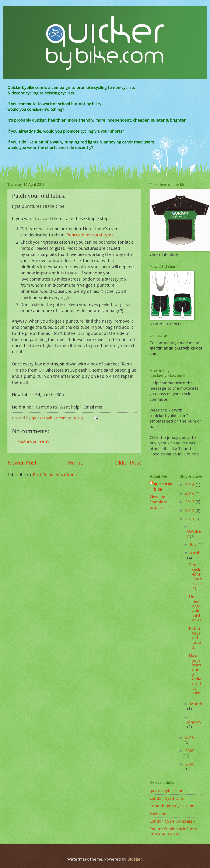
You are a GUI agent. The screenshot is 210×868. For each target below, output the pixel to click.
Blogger (135, 859)
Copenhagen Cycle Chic (172, 806)
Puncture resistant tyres (90, 235)
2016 (190, 493)
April (195, 553)
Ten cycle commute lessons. (196, 576)
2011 (190, 519)
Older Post (128, 462)
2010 (190, 737)
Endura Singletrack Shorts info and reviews (174, 831)
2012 (190, 510)
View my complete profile (158, 502)
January (194, 722)
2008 (190, 764)
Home (76, 462)
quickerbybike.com (167, 790)
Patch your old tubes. (195, 638)
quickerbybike (163, 486)
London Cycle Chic (167, 798)
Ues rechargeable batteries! (196, 608)
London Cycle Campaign (172, 821)
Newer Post (22, 462)
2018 (190, 484)
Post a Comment (33, 441)
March (196, 704)
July (194, 544)
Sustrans (158, 813)
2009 (190, 751)
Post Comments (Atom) (55, 474)
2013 (190, 502)
